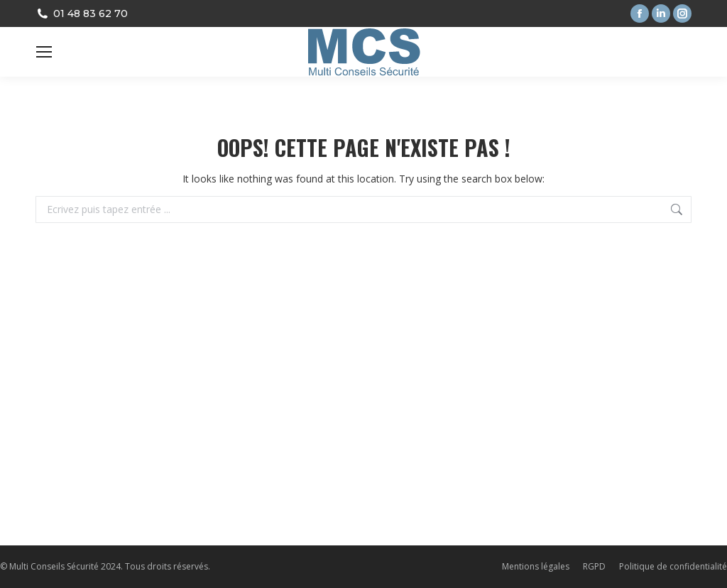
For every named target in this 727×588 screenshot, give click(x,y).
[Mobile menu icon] (44, 52)
